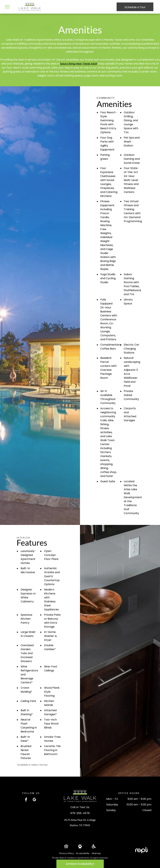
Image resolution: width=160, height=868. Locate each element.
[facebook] (26, 800)
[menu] (7, 7)
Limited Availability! (80, 864)
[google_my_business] (34, 800)
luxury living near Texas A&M (79, 64)
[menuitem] (67, 853)
